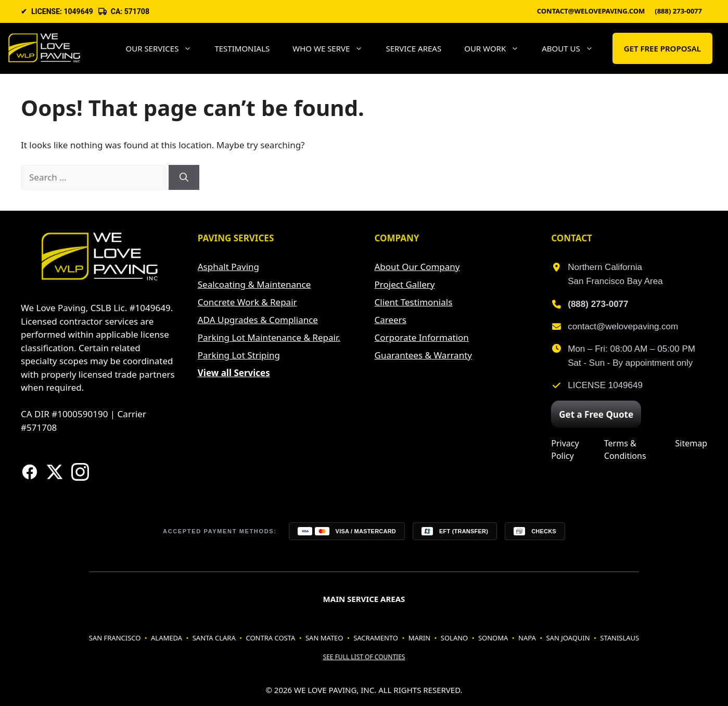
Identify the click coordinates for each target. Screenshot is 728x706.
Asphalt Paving (228, 267)
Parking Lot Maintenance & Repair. (269, 337)
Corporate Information (422, 337)
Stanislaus (620, 638)
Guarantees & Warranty (423, 355)
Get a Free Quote (596, 414)
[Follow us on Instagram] (80, 472)
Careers (391, 320)
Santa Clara (214, 638)
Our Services (164, 48)
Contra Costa (270, 638)
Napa (527, 638)
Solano (454, 638)
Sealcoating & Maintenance (254, 284)
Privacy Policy (565, 450)
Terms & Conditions (625, 450)
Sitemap (692, 443)
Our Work (497, 48)
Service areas (413, 48)
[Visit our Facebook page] (30, 472)
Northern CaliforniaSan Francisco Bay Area (615, 274)
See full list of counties (364, 657)
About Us (573, 48)
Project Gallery (405, 284)
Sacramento (376, 638)
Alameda (167, 638)
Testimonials (242, 48)
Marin (419, 638)
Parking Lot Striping (239, 355)
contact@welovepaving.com (591, 11)
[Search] (184, 177)
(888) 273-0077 (678, 11)
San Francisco (115, 638)
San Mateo (324, 638)
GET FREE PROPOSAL (662, 48)
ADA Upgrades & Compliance (258, 320)
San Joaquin (568, 638)
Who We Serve (333, 48)
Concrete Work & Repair (247, 302)
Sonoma (493, 638)
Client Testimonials (414, 302)
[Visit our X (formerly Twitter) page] (55, 472)
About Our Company (417, 267)
